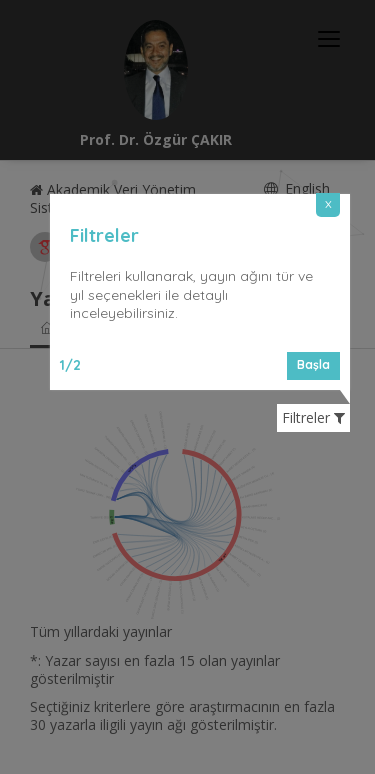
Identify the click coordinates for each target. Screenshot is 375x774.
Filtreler (313, 418)
